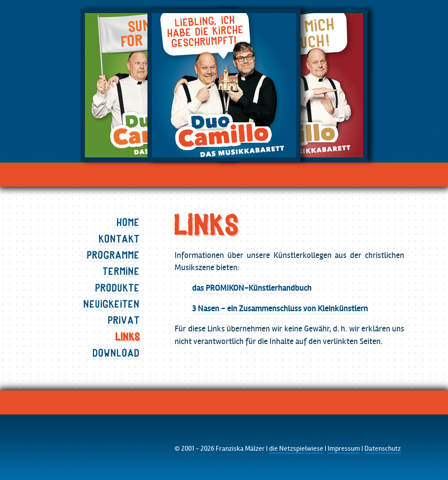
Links (127, 337)
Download (116, 353)
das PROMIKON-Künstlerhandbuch (252, 288)
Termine (121, 271)
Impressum (344, 449)
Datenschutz (383, 449)
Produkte (117, 288)
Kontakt (119, 239)
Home (128, 222)
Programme (113, 255)
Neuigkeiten (111, 304)
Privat (124, 320)
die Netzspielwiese (296, 449)
